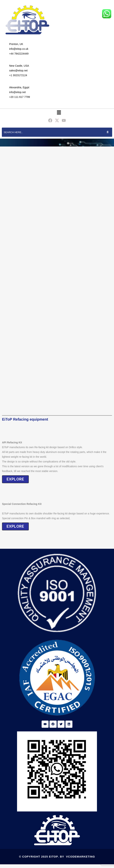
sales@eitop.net (18, 70)
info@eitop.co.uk (19, 49)
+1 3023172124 (18, 75)
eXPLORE (15, 526)
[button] (59, 113)
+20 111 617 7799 (20, 97)
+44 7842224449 (19, 54)
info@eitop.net (18, 92)
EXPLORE (15, 479)
